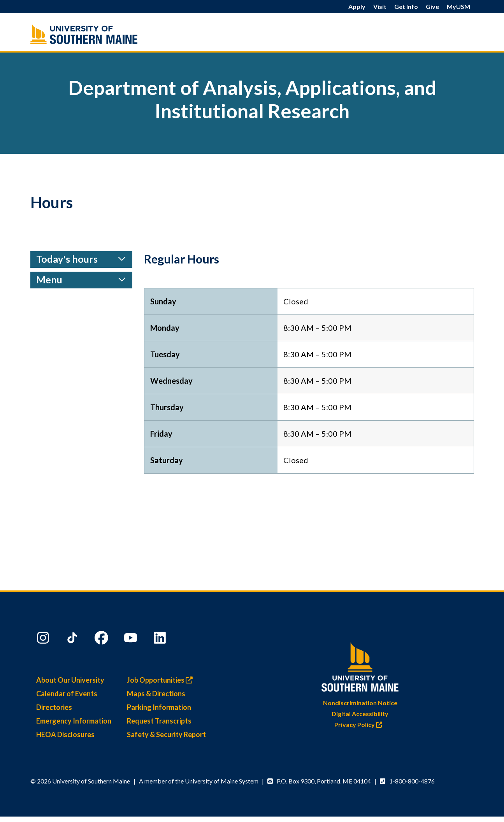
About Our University (70, 680)
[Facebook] (102, 639)
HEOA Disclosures (65, 734)
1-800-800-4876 (412, 781)
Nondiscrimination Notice (360, 703)
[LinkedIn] (161, 639)
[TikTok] (73, 639)
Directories (54, 707)
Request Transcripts (159, 721)
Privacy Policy (360, 725)
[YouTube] (132, 639)
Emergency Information (74, 721)
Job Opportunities (162, 680)
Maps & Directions (156, 694)
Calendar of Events (67, 694)
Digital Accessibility (360, 714)
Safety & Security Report (166, 734)
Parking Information (159, 707)
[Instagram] (44, 639)
